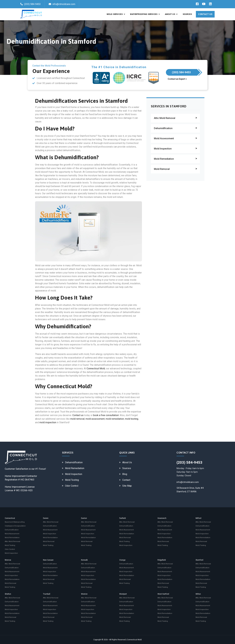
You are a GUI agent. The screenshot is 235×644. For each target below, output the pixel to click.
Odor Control (72, 486)
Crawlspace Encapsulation (15, 526)
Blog (125, 474)
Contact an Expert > (177, 79)
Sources (187, 14)
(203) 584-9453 (30, 4)
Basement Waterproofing (15, 522)
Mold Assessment (164, 138)
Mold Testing (72, 480)
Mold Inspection (163, 149)
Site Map (127, 486)
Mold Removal (162, 169)
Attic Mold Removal (165, 118)
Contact (126, 480)
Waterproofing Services (145, 14)
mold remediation (115, 419)
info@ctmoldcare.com (62, 4)
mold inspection (48, 422)
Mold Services (116, 14)
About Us (171, 14)
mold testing (132, 419)
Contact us (78, 415)
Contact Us (205, 14)
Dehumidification (163, 128)
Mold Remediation (164, 159)
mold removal (77, 419)
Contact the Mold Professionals (49, 66)
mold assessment (95, 419)
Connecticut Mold (96, 369)
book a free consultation (106, 415)
